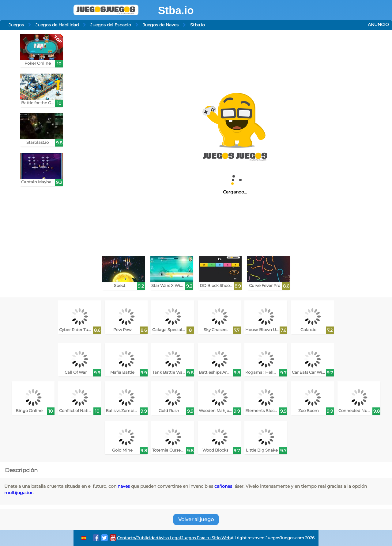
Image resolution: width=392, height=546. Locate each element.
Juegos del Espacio (111, 25)
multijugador (19, 493)
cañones (223, 486)
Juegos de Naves (161, 25)
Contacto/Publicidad (138, 538)
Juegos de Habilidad (57, 25)
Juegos (16, 25)
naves (124, 486)
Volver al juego (196, 519)
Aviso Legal (170, 538)
